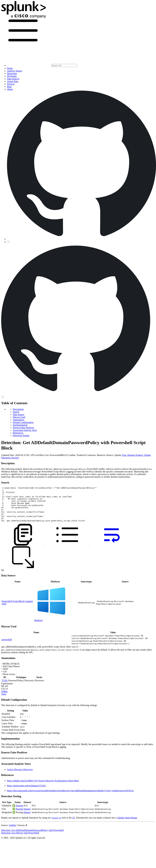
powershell (7, 647)
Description (18, 409)
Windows (38, 627)
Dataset (27, 816)
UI (73, 825)
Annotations (18, 420)
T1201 (5, 687)
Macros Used (19, 417)
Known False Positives (24, 428)
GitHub (12, 832)
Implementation (20, 425)
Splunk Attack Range (127, 825)
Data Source (19, 414)
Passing (19, 813)
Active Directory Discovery (20, 776)
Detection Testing (21, 435)
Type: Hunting (128, 455)
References (18, 433)
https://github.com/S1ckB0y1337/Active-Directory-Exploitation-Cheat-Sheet (43, 788)
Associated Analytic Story (25, 430)
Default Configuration (23, 422)
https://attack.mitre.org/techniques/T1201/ (27, 793)
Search (16, 412)
